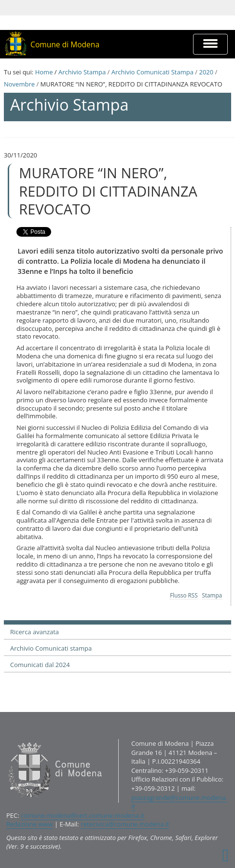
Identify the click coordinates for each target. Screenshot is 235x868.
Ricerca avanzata (35, 632)
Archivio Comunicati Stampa (152, 72)
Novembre (19, 84)
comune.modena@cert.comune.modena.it (83, 815)
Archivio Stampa (82, 72)
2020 (206, 72)
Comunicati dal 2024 (40, 665)
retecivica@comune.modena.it (125, 824)
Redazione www (30, 824)
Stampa (212, 595)
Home (44, 72)
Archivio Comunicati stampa (51, 648)
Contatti (6, 739)
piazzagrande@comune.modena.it (179, 802)
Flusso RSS (184, 595)
